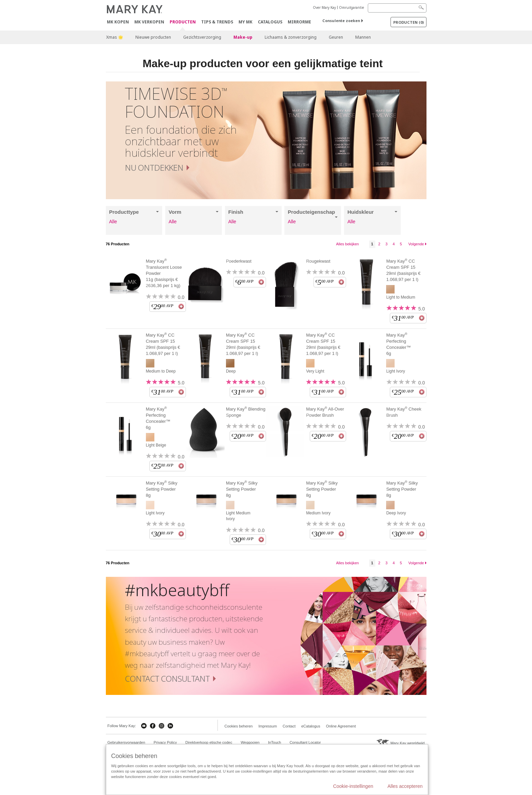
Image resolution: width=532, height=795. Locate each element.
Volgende (416, 244)
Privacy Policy (165, 742)
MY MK (245, 22)
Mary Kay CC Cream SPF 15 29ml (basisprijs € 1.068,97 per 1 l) (403, 270)
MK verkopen (149, 22)
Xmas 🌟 (115, 37)
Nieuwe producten (153, 37)
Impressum (268, 726)
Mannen (363, 37)
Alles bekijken (347, 244)
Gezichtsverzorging (202, 37)
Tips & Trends (217, 22)
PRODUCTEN (183, 22)
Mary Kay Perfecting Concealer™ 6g (398, 344)
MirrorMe (299, 22)
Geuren (336, 37)
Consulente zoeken (341, 21)
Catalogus (270, 22)
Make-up (243, 37)
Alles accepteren (405, 786)
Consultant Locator (305, 742)
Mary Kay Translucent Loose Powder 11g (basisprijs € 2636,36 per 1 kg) (164, 273)
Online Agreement (341, 726)
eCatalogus (311, 726)
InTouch (275, 742)
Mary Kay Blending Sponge (246, 412)
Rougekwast (318, 261)
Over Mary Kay (324, 7)
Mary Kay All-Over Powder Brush (325, 412)
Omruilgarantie (351, 7)
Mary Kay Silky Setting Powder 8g (162, 489)
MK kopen (118, 22)
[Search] (397, 8)
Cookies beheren (239, 726)
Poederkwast (239, 261)
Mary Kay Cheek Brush (404, 412)
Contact (289, 726)
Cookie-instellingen (353, 786)
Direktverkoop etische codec (209, 742)
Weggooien (250, 742)
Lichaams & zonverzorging (291, 37)
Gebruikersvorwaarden (126, 742)
